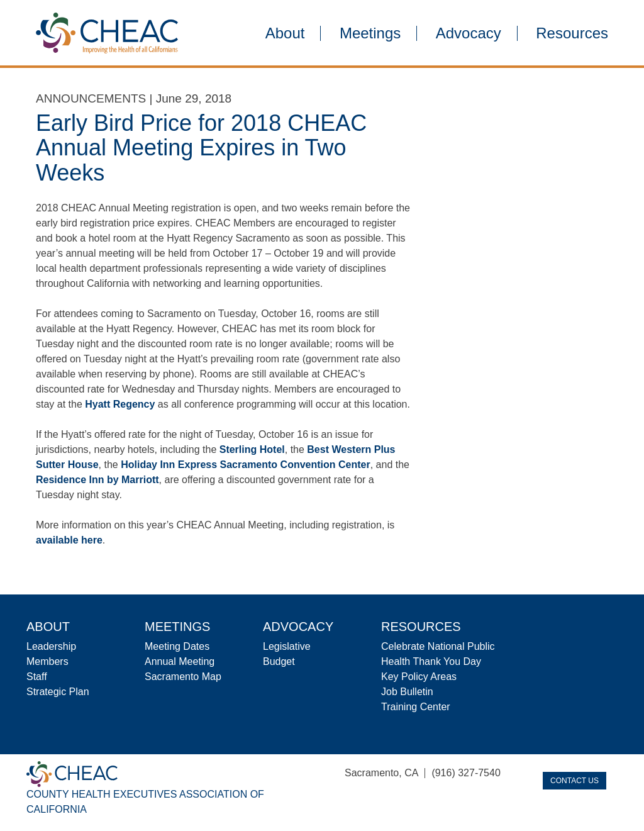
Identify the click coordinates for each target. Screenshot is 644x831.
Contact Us (575, 781)
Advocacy (469, 33)
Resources (572, 33)
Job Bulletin (407, 692)
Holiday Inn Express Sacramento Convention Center (246, 465)
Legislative (287, 646)
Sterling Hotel (252, 449)
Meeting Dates (177, 646)
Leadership (51, 646)
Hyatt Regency (120, 404)
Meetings (370, 33)
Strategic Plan (58, 692)
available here (69, 540)
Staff (37, 677)
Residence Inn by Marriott (97, 480)
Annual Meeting (180, 661)
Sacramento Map (183, 677)
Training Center (416, 707)
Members (47, 661)
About (285, 33)
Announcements (91, 98)
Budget (279, 661)
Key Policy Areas (419, 677)
